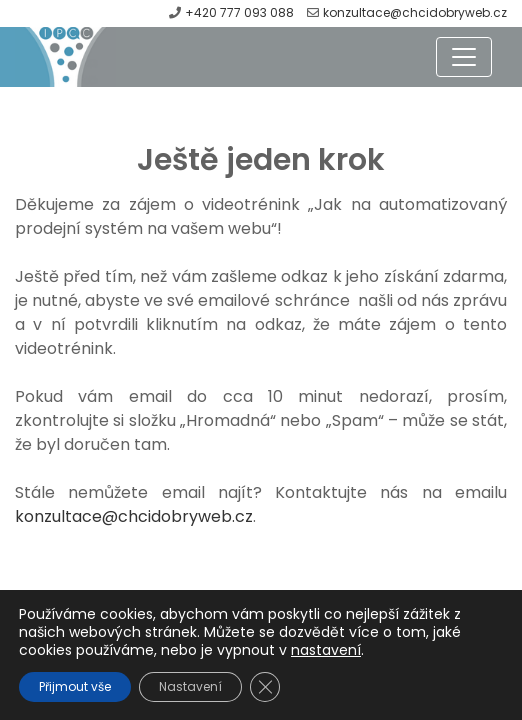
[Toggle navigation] (464, 57)
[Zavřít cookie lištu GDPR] (265, 687)
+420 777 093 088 (241, 12)
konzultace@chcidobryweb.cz (415, 12)
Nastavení (190, 686)
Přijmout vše (75, 686)
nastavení (326, 650)
